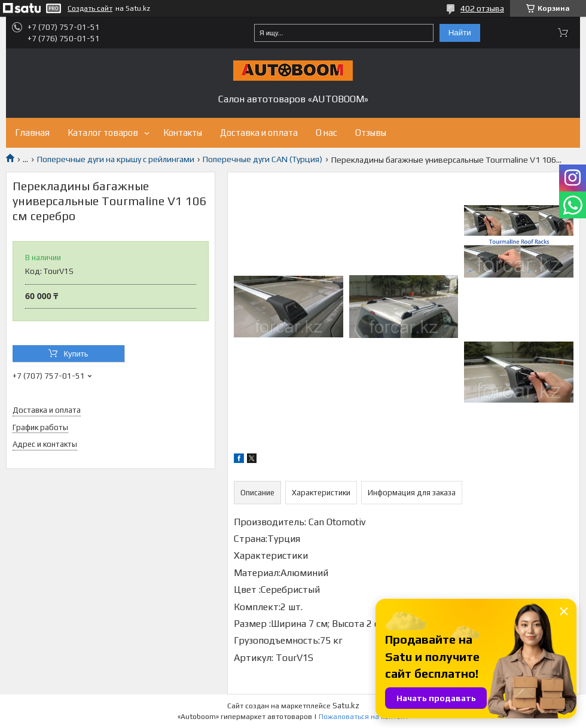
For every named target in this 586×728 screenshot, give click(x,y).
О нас (326, 132)
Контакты (183, 132)
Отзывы (371, 132)
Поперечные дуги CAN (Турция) (263, 159)
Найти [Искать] (460, 33)
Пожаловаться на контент (364, 717)
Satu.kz (346, 706)
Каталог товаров (103, 132)
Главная (32, 132)
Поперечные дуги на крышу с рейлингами (116, 159)
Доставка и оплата (259, 132)
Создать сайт (90, 8)
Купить (76, 354)
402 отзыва (482, 8)
